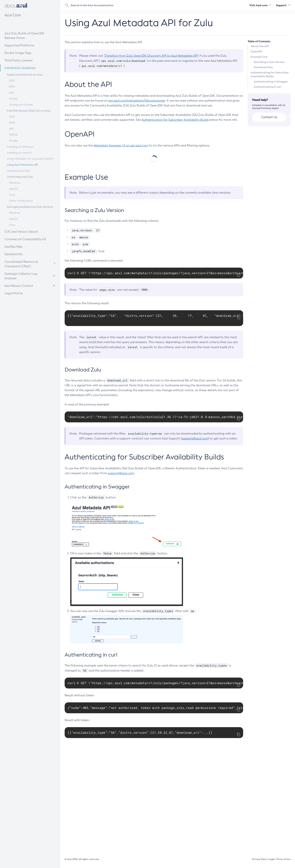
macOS (14, 189)
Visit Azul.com (258, 5)
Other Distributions (21, 201)
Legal (272, 859)
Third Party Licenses (19, 60)
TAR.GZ (13, 135)
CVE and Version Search (27, 231)
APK (12, 93)
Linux (12, 195)
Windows (15, 183)
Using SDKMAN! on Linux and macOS (30, 159)
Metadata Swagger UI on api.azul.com (121, 145)
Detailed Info (23, 254)
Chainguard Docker (21, 105)
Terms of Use (283, 859)
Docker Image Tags (18, 53)
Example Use (259, 57)
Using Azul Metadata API (22, 165)
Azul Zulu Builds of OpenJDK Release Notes (24, 36)
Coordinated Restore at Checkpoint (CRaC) (21, 264)
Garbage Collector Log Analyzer (21, 276)
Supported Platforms (19, 45)
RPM (12, 87)
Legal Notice (14, 293)
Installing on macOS (19, 153)
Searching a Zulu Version (269, 62)
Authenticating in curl (267, 87)
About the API (260, 46)
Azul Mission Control (19, 286)
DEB (12, 81)
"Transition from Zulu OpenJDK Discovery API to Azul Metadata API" (151, 56)
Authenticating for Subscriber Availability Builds (270, 74)
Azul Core (13, 15)
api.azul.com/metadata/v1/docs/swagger (137, 101)
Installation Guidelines (26, 68)
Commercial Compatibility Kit (29, 239)
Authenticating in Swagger (271, 82)
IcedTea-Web (23, 246)
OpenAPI (256, 51)
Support (281, 5)
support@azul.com (195, 533)
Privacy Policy (259, 859)
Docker (13, 99)
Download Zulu (263, 67)
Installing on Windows (20, 147)
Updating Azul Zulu (19, 171)
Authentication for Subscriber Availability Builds (175, 120)
